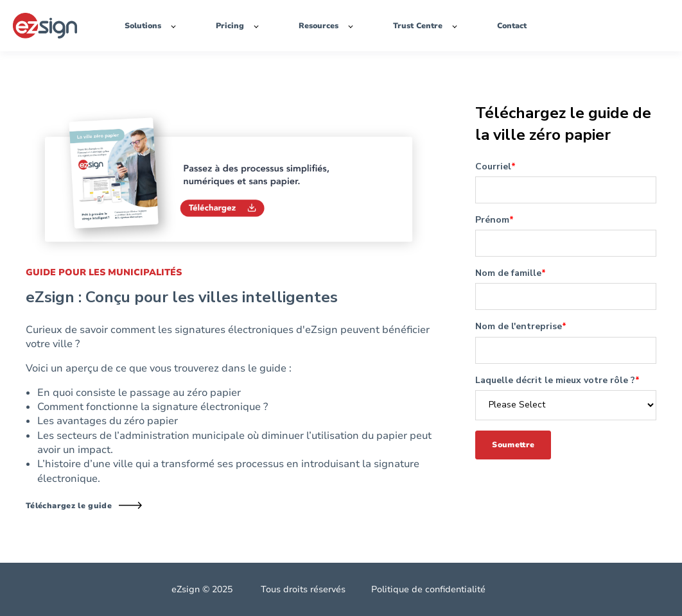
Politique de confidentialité (428, 589)
